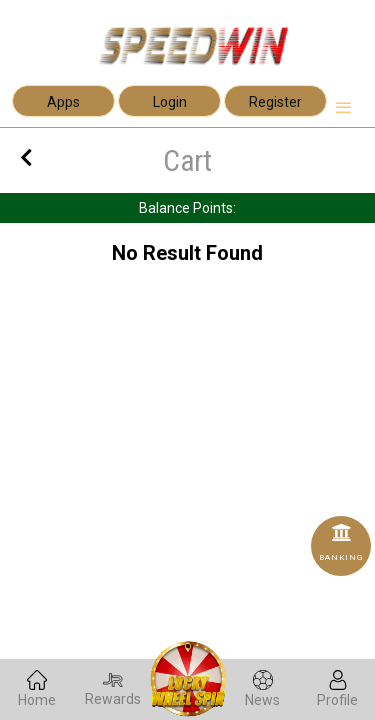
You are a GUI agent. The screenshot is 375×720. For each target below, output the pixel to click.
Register (275, 102)
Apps (63, 102)
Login (170, 102)
